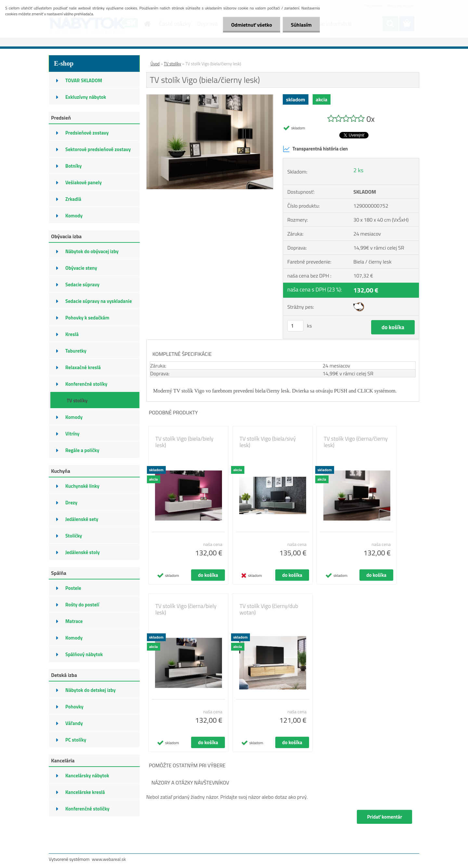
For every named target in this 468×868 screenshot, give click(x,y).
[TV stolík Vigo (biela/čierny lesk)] (210, 97)
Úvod (155, 64)
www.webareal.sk (109, 859)
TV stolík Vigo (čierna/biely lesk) (186, 609)
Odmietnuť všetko (252, 25)
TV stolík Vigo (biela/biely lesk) (184, 442)
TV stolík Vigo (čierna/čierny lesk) (356, 442)
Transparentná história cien (315, 149)
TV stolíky (172, 64)
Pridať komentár (384, 817)
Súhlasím (301, 25)
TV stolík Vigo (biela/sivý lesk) (268, 442)
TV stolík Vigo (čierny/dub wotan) (269, 609)
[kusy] (295, 326)
